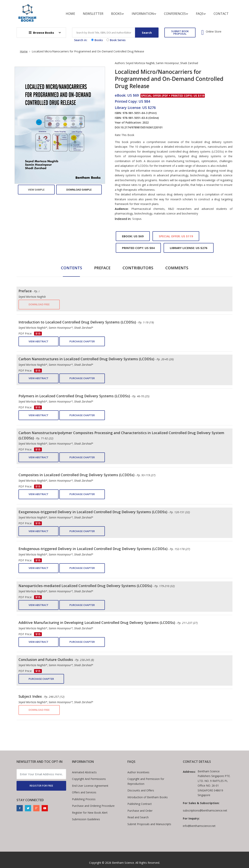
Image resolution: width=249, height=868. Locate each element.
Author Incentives (138, 772)
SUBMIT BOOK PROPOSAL (180, 32)
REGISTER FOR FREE (41, 786)
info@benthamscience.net (199, 826)
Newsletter (93, 14)
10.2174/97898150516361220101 (142, 127)
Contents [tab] (71, 268)
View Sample (36, 190)
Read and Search (138, 817)
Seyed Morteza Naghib (140, 63)
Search (147, 33)
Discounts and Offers (141, 790)
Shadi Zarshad (189, 63)
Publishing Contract (140, 804)
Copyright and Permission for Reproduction (146, 781)
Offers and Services (84, 792)
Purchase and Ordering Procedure (93, 806)
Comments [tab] (177, 268)
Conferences (176, 14)
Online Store (214, 32)
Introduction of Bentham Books (148, 797)
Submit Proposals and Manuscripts (149, 824)
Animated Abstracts (84, 772)
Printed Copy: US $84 (138, 248)
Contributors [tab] (138, 268)
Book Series (116, 40)
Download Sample (79, 190)
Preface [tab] (102, 268)
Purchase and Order (140, 811)
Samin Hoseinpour (167, 63)
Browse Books (41, 33)
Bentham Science (123, 863)
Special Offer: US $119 (176, 236)
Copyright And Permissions (89, 779)
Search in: (81, 40)
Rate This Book (124, 135)
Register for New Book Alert (90, 813)
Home (70, 14)
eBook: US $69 (133, 236)
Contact (221, 14)
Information (144, 14)
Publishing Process (84, 799)
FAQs (201, 14)
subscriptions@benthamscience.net (205, 810)
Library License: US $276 (189, 248)
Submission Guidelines (86, 819)
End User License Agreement (90, 786)
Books (117, 14)
